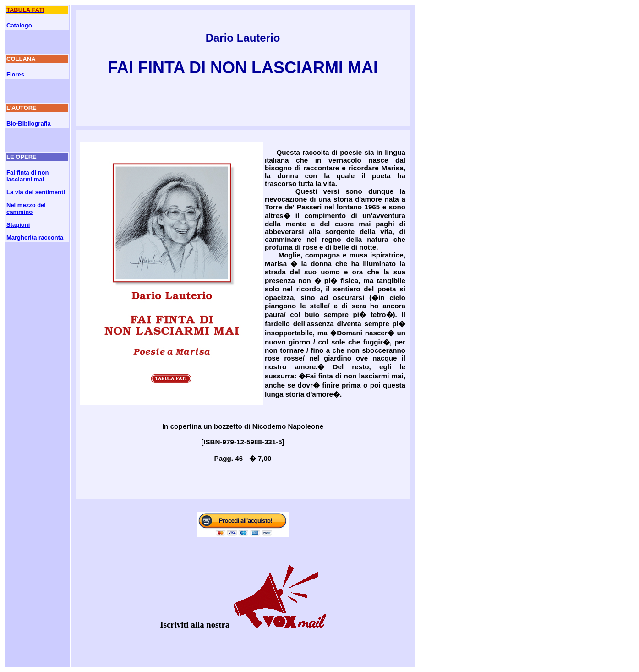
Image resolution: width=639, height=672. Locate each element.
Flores (15, 74)
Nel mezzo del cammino (26, 208)
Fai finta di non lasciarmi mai (27, 176)
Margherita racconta (35, 238)
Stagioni (18, 225)
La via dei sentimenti (36, 192)
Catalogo (19, 25)
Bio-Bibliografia (29, 123)
